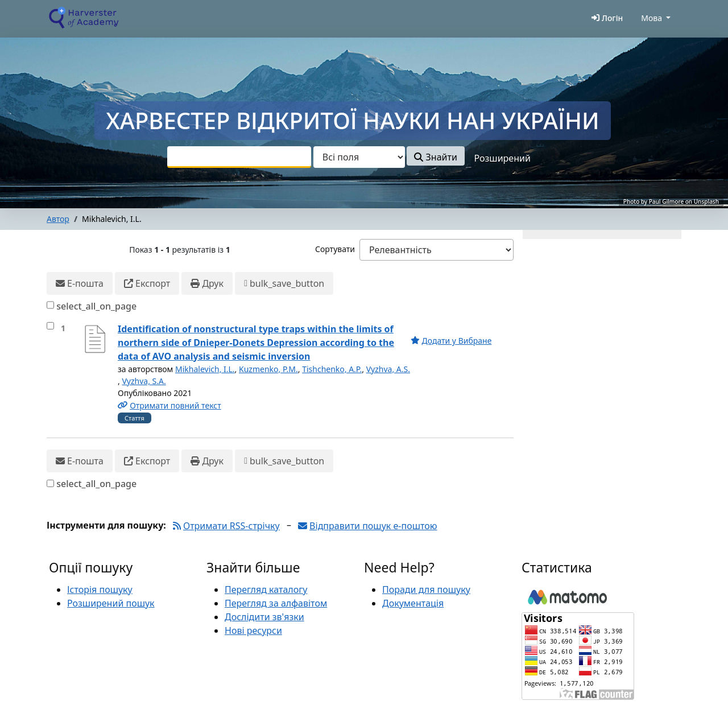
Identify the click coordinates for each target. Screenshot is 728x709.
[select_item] (50, 326)
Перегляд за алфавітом (276, 603)
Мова (652, 18)
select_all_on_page (96, 306)
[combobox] (239, 157)
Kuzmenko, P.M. (268, 369)
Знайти (435, 157)
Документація (413, 603)
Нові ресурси (253, 630)
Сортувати (335, 249)
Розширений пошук (111, 603)
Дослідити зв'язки (264, 617)
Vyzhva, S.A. (144, 381)
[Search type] (359, 157)
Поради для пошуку (426, 590)
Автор (58, 219)
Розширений (502, 158)
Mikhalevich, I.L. (205, 369)
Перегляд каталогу (266, 590)
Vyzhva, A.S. (388, 369)
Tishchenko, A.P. (332, 369)
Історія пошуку (100, 590)
